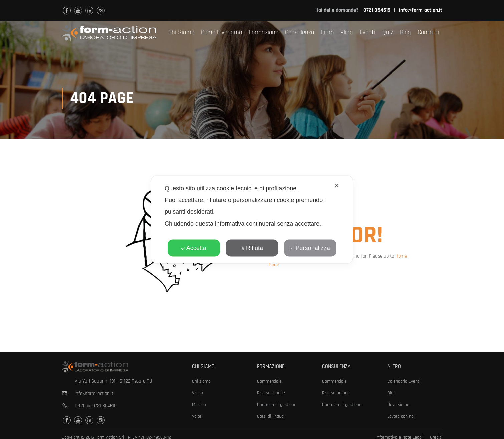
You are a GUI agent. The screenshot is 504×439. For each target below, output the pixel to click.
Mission (199, 405)
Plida (347, 33)
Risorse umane (336, 393)
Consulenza (300, 33)
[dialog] (252, 220)
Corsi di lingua (270, 416)
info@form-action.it (421, 10)
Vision (197, 393)
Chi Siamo (181, 33)
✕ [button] (337, 186)
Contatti (428, 33)
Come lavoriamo (221, 33)
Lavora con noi (401, 416)
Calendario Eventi (404, 381)
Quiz (388, 33)
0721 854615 (104, 406)
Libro (327, 33)
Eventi (368, 33)
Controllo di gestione (277, 405)
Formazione (264, 33)
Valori (197, 416)
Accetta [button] (194, 248)
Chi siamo (201, 381)
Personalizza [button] (310, 248)
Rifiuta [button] (252, 248)
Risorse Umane (271, 393)
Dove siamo (398, 405)
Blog (405, 33)
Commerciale (269, 381)
